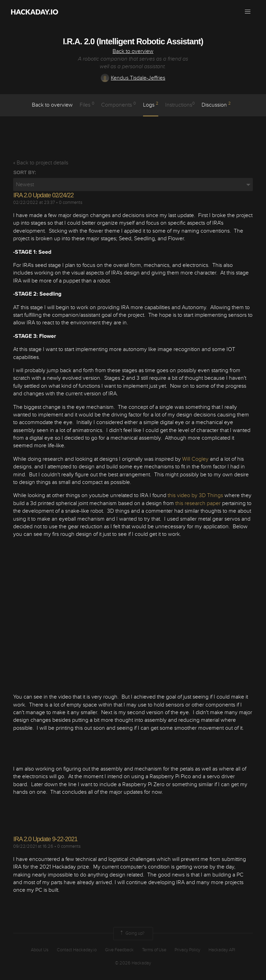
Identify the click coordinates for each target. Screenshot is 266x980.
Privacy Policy (187, 950)
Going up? (132, 934)
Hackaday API (222, 950)
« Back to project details (41, 163)
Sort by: (25, 172)
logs (151, 105)
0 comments (71, 203)
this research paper (198, 503)
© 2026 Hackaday (133, 963)
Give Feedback (119, 950)
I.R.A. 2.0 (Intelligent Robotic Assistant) (133, 41)
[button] (248, 12)
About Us (40, 950)
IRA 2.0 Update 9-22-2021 (45, 839)
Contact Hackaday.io (77, 950)
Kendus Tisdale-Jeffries (133, 78)
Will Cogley (195, 459)
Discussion (216, 105)
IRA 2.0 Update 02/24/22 (43, 195)
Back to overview (133, 51)
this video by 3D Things (195, 495)
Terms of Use (154, 950)
